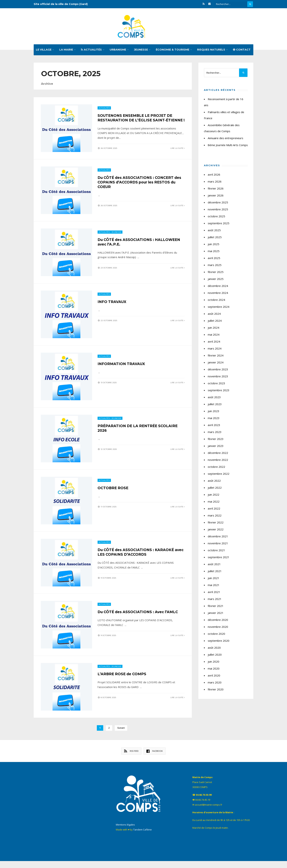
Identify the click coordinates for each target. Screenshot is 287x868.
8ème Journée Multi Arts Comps (228, 146)
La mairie (66, 51)
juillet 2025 (215, 238)
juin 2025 (214, 245)
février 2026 (216, 190)
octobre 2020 (216, 635)
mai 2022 (214, 503)
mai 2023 (214, 419)
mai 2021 (214, 586)
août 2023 (214, 398)
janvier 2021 (216, 614)
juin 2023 (214, 412)
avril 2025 (214, 259)
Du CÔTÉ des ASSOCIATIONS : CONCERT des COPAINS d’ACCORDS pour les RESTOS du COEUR (139, 186)
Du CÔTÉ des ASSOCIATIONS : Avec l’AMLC (139, 618)
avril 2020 (214, 677)
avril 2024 (214, 343)
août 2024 (214, 315)
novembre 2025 (218, 211)
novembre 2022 (218, 461)
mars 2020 (215, 684)
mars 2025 (215, 266)
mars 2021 (215, 600)
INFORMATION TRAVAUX (122, 369)
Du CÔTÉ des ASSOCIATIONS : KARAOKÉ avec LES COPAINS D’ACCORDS (137, 558)
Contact (242, 51)
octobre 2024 (216, 301)
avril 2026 (214, 176)
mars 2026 (215, 183)
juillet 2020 (215, 656)
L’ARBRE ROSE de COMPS (123, 681)
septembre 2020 (219, 642)
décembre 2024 (218, 287)
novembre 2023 (218, 378)
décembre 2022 (218, 454)
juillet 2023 (215, 405)
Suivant (121, 735)
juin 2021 (214, 579)
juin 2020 (214, 663)
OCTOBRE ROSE (114, 493)
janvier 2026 (216, 197)
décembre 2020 (218, 621)
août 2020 (214, 649)
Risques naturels (211, 51)
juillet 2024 (215, 322)
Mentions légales (125, 832)
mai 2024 (214, 336)
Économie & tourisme (173, 51)
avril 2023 (214, 426)
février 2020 (216, 691)
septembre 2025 (219, 224)
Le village (44, 51)
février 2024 (216, 357)
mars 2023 (215, 433)
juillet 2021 (215, 572)
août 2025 (214, 231)
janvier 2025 (216, 280)
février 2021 (216, 607)
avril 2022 (214, 510)
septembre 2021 (219, 558)
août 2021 (214, 565)
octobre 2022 (216, 468)
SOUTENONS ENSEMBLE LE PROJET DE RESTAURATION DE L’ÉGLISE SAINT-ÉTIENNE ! (137, 121)
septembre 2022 (219, 475)
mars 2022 (215, 517)
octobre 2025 (216, 218)
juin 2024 (214, 329)
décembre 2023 (218, 371)
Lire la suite (177, 154)
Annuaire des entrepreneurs (225, 139)
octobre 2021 (216, 551)
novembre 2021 (218, 544)
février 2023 (216, 440)
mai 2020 (214, 670)
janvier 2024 (216, 364)
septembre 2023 (219, 391)
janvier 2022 (216, 531)
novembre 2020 (218, 628)
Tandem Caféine (142, 837)
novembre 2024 (218, 294)
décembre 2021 (218, 538)
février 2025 (216, 273)
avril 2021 (214, 593)
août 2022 (214, 482)
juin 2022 (214, 496)
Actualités (91, 51)
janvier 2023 (216, 447)
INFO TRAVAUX (113, 306)
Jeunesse (141, 51)
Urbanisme (118, 51)
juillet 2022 (215, 489)
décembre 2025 (218, 204)
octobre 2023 (216, 384)
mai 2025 (214, 252)
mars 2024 (215, 350)
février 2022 (216, 524)
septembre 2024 (219, 308)
